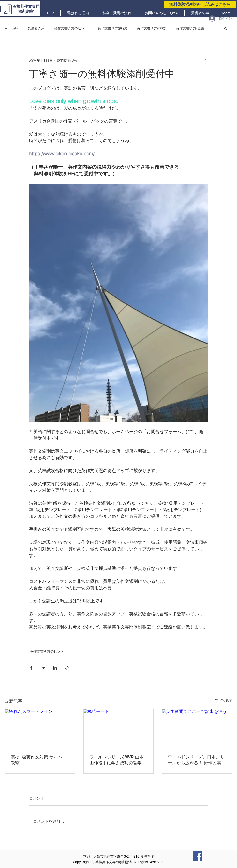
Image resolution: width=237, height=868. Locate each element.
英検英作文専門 (26, 6)
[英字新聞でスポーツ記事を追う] (197, 729)
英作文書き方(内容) (112, 28)
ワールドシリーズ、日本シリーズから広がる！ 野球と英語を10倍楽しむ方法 (197, 760)
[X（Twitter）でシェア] (43, 668)
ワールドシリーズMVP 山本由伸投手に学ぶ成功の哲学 (117, 760)
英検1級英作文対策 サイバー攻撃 (39, 760)
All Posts (11, 28)
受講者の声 (36, 28)
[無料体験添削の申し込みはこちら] (200, 4)
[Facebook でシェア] (31, 668)
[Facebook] (198, 856)
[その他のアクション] (205, 61)
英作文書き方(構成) (152, 28)
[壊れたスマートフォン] (40, 729)
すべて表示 (224, 700)
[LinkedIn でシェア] (55, 668)
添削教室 (26, 11)
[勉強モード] (119, 729)
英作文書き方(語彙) (191, 28)
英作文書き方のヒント (71, 28)
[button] (226, 28)
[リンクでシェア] (67, 668)
